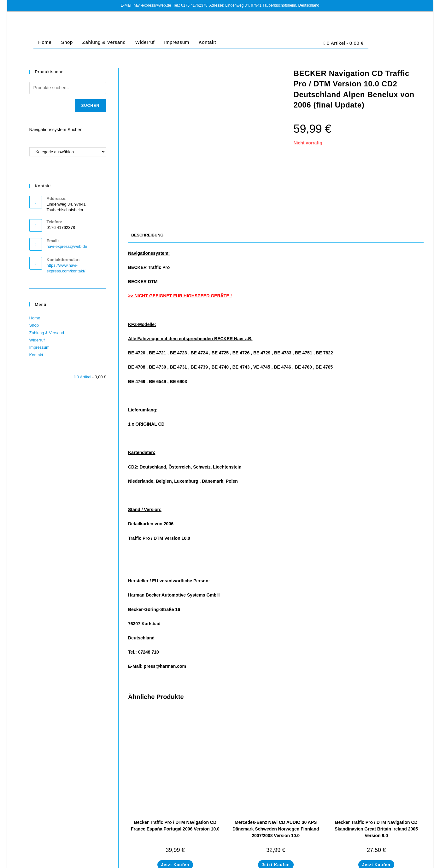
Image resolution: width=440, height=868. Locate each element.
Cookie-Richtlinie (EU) (376, 863)
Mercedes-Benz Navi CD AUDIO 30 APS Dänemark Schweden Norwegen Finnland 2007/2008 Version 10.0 (276, 770)
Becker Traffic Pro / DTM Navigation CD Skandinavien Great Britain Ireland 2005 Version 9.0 (376, 770)
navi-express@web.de (67, 246)
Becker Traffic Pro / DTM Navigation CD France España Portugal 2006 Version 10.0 (175, 767)
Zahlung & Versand (104, 42)
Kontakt (207, 42)
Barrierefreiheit (411, 863)
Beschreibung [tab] (147, 176)
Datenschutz (343, 863)
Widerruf (145, 42)
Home (45, 42)
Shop (67, 42)
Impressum (177, 42)
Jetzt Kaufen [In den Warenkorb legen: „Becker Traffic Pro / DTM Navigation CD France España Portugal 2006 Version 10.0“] (175, 806)
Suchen (90, 106)
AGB (324, 863)
